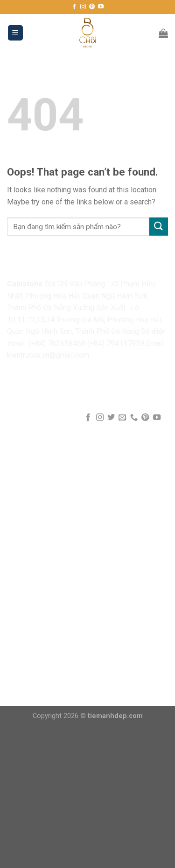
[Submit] (159, 227)
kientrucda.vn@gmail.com (48, 355)
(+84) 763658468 (57, 343)
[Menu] (16, 33)
